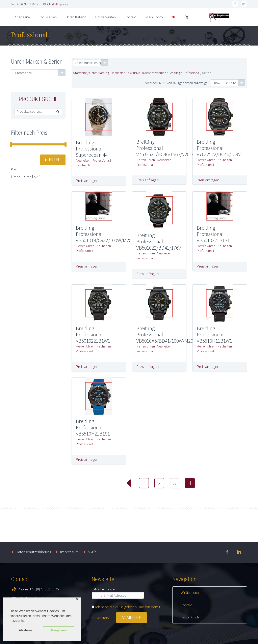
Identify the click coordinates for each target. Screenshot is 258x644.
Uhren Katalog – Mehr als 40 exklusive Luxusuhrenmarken (128, 73)
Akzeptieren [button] (58, 630)
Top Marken (48, 17)
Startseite (22, 17)
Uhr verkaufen (106, 17)
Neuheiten (83, 160)
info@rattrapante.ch (59, 4)
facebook (235, 4)
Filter (55, 160)
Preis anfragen (87, 180)
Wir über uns (190, 593)
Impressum (69, 552)
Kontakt (131, 17)
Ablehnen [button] (25, 630)
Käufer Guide (190, 617)
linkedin (244, 4)
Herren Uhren (146, 160)
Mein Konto (154, 17)
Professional (191, 73)
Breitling (174, 73)
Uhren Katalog (76, 17)
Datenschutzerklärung (33, 552)
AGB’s (92, 552)
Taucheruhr (83, 165)
